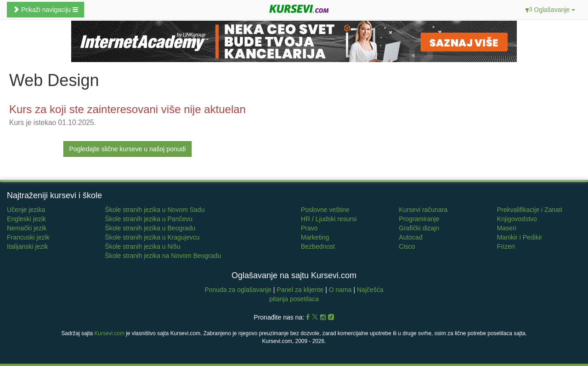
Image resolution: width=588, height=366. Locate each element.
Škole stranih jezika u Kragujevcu (152, 237)
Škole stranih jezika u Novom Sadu (155, 210)
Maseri (507, 228)
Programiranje (419, 219)
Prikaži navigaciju (45, 10)
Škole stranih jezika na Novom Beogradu (163, 256)
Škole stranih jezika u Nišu (142, 246)
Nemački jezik (27, 228)
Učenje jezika (26, 210)
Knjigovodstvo (517, 219)
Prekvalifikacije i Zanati (530, 210)
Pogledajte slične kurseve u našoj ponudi (128, 149)
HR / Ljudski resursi (329, 219)
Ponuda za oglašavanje (239, 290)
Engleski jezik (26, 219)
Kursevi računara (423, 210)
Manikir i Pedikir (520, 237)
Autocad (410, 237)
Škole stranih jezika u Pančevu (149, 219)
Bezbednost (318, 246)
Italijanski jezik (27, 246)
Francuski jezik (28, 237)
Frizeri (506, 246)
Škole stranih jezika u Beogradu (150, 228)
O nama (340, 290)
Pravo (309, 228)
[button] (550, 10)
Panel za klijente (301, 290)
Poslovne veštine (325, 210)
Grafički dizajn (419, 228)
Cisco (407, 246)
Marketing (315, 237)
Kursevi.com (109, 333)
